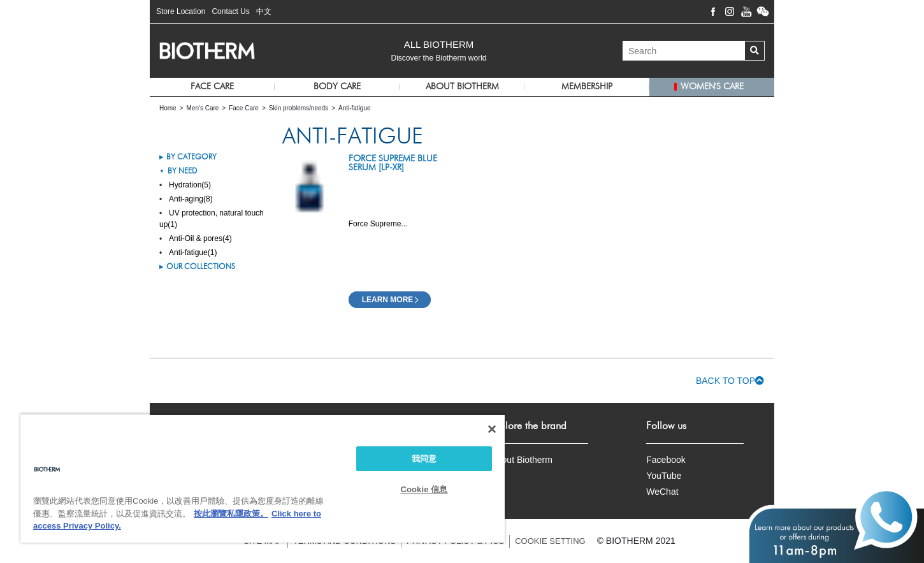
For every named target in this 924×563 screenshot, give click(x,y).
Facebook (666, 460)
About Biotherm (522, 460)
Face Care (212, 87)
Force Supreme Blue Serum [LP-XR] (393, 163)
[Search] (684, 51)
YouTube (664, 476)
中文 (264, 11)
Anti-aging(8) (191, 199)
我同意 (424, 459)
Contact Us (230, 11)
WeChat (662, 492)
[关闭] (492, 429)
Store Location (181, 11)
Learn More (388, 300)
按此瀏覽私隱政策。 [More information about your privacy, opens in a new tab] (231, 514)
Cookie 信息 (424, 489)
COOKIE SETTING (550, 541)
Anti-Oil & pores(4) (200, 238)
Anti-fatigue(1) (193, 252)
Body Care (337, 87)
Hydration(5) (190, 185)
